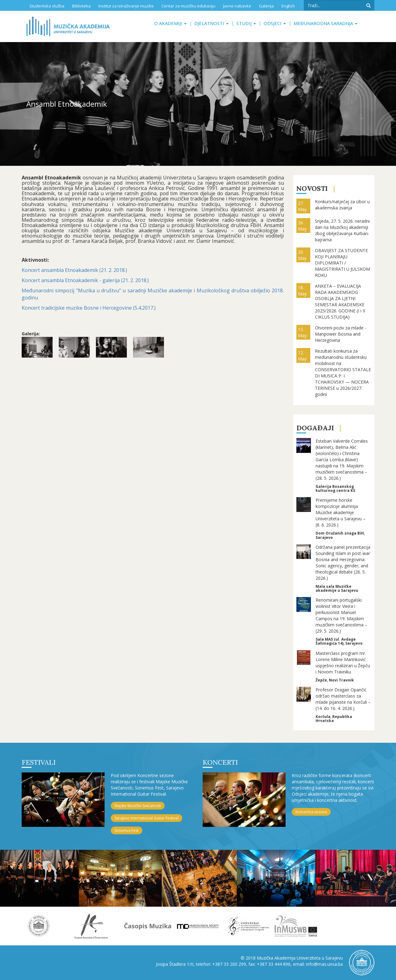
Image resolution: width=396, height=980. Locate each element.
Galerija (266, 6)
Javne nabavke (237, 6)
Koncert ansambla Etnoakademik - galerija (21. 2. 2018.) (85, 280)
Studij (246, 23)
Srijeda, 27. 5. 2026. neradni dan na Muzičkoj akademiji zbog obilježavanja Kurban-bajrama (342, 230)
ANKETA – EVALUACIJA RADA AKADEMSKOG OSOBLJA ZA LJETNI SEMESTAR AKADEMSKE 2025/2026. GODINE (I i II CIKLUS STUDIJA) (340, 301)
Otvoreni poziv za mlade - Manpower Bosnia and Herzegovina (341, 334)
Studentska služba (47, 6)
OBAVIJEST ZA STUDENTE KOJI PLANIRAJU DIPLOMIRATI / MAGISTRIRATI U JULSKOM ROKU (342, 263)
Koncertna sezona (311, 812)
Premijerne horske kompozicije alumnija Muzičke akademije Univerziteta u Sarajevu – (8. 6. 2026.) (340, 512)
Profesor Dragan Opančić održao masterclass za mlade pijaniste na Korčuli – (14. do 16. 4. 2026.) (343, 699)
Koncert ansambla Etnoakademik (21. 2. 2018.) (74, 270)
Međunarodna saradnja (325, 23)
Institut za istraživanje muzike (126, 6)
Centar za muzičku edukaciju (188, 6)
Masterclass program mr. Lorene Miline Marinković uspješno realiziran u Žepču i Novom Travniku (343, 662)
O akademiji (170, 23)
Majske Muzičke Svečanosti (138, 806)
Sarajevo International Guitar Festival (146, 818)
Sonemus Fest (127, 830)
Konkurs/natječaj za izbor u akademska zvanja (342, 205)
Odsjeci (275, 23)
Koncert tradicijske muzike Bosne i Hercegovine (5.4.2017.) (89, 308)
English (288, 6)
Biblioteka (81, 6)
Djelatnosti (211, 23)
